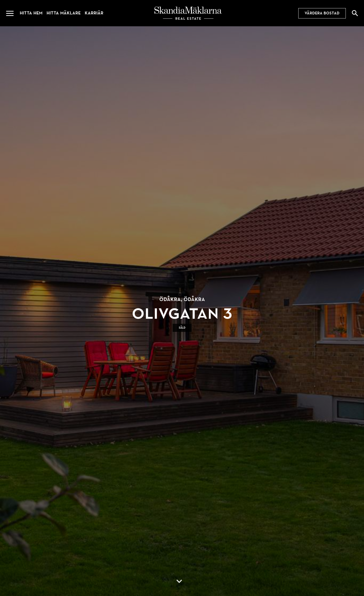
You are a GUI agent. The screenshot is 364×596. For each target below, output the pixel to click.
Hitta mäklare (64, 13)
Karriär (94, 13)
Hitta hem (31, 13)
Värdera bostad (322, 13)
